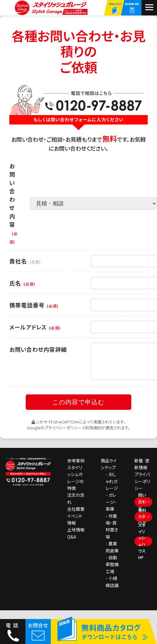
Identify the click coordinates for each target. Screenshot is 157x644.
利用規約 (93, 435)
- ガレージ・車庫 (111, 509)
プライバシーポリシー (63, 435)
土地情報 (76, 537)
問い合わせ (142, 509)
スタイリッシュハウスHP (142, 548)
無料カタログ (142, 524)
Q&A (72, 544)
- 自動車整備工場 (112, 571)
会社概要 (76, 516)
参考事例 (76, 468)
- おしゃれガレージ (112, 488)
